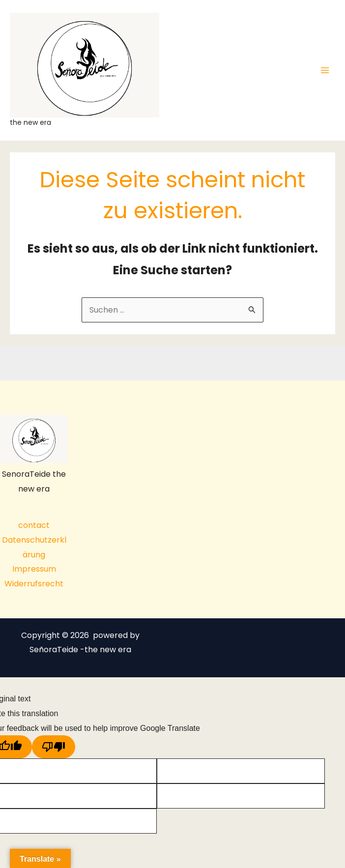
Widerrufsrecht (34, 584)
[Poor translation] (54, 747)
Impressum (34, 569)
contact (34, 525)
